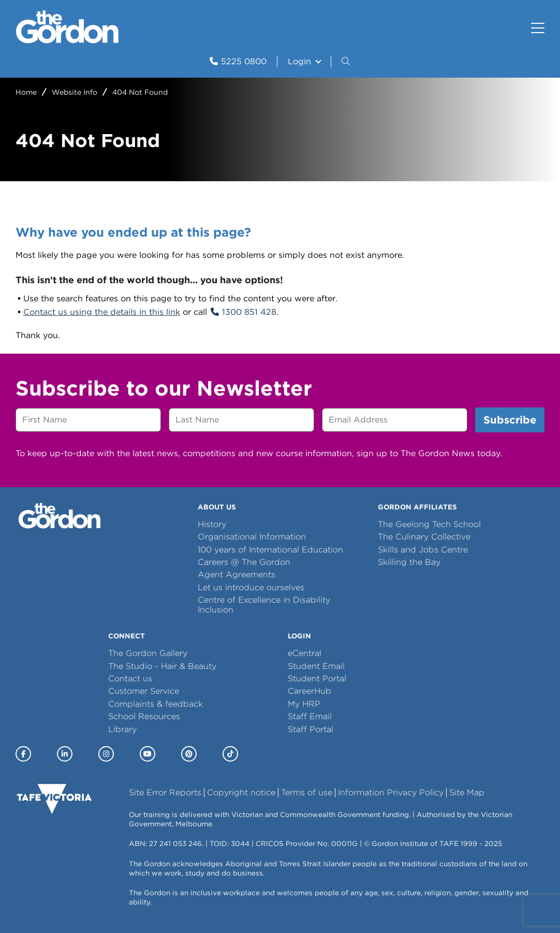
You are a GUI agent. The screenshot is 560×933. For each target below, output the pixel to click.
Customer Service (144, 691)
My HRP (304, 704)
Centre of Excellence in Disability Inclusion (264, 604)
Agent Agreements (237, 574)
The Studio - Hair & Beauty (162, 666)
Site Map (467, 792)
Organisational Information (252, 537)
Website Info (75, 92)
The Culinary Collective (424, 537)
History (212, 524)
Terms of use (307, 792)
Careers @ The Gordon (244, 562)
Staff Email (310, 716)
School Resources (144, 716)
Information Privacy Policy (391, 792)
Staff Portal (311, 729)
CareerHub (310, 691)
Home (26, 92)
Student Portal (317, 679)
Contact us (130, 679)
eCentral (305, 653)
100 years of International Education (270, 550)
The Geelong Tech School (429, 524)
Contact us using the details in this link (102, 312)
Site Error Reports (165, 792)
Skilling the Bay (409, 562)
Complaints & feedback (156, 704)
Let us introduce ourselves (251, 587)
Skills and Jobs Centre (423, 550)
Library (122, 729)
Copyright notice (241, 792)
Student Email (316, 666)
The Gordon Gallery (148, 653)
